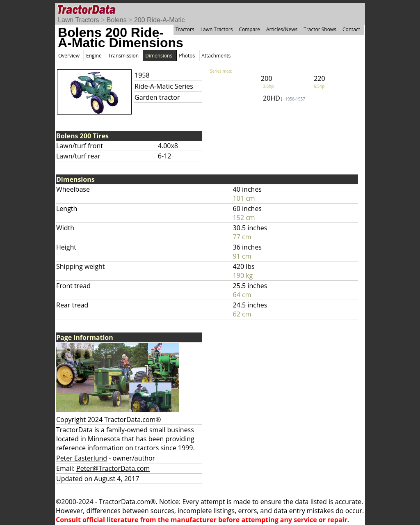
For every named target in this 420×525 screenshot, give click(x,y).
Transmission (123, 56)
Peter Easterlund (82, 458)
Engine (94, 56)
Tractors (185, 29)
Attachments (216, 56)
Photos (187, 56)
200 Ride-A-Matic (160, 20)
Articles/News (282, 29)
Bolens (117, 20)
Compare (249, 29)
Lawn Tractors (78, 20)
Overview (69, 56)
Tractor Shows (320, 29)
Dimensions (159, 56)
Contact (351, 29)
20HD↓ (284, 98)
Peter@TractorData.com (113, 468)
